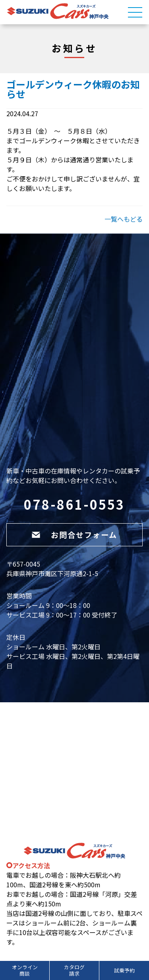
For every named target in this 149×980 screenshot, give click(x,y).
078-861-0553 (74, 504)
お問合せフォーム (74, 535)
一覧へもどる (124, 219)
